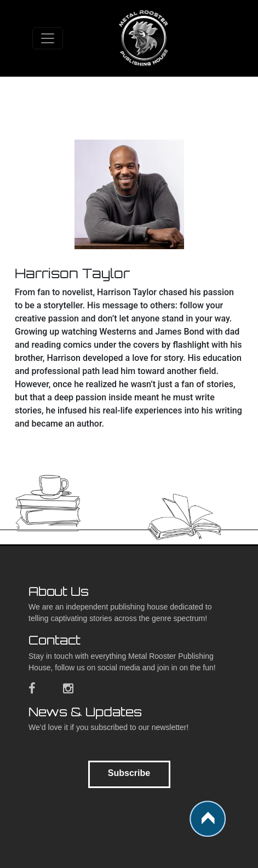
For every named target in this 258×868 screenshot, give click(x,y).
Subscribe (129, 773)
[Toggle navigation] (48, 38)
